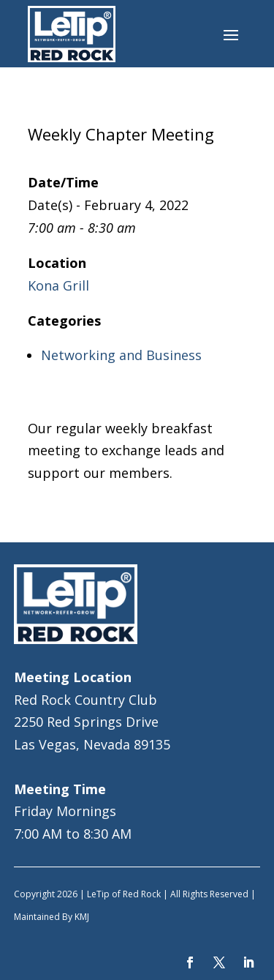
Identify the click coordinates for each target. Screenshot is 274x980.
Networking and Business (121, 355)
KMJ (82, 917)
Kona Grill (58, 285)
